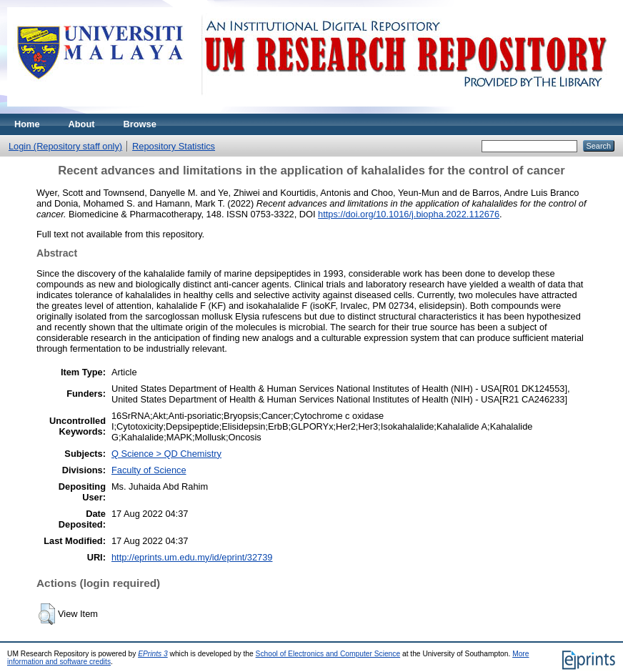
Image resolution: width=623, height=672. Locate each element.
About (82, 124)
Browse (140, 124)
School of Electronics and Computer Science (328, 654)
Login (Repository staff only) (65, 146)
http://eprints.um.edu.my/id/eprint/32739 (192, 557)
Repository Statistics (174, 146)
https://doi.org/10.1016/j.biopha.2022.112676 (409, 214)
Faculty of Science (149, 470)
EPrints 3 (153, 654)
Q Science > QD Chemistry (166, 454)
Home (27, 124)
